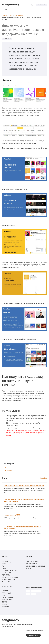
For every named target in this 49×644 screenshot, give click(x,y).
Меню (4, 10)
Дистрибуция (8, 471)
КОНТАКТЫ (6, 586)
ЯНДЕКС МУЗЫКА (8, 602)
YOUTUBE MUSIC (7, 605)
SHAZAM (5, 609)
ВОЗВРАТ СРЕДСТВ (8, 584)
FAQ (5, 468)
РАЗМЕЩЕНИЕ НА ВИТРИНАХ (35, 571)
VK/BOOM (5, 596)
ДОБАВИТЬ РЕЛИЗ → (34, 640)
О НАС (4, 573)
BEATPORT (5, 611)
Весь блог (44, 479)
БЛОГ (4, 569)
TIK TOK (5, 607)
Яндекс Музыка (7, 39)
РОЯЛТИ (28, 573)
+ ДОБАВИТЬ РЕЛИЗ (32, 566)
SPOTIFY (5, 600)
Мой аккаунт (41, 5)
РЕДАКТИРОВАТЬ (31, 569)
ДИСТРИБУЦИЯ (7, 566)
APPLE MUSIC (6, 598)
